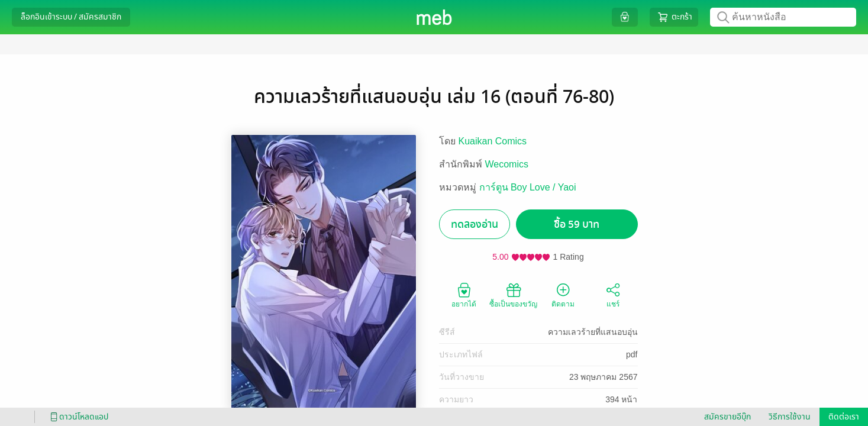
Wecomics (507, 164)
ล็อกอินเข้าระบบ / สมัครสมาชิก (71, 17)
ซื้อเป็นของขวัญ (513, 295)
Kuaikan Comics (493, 141)
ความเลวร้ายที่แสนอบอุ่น (593, 332)
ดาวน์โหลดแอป (78, 417)
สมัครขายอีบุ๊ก (727, 417)
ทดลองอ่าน (475, 225)
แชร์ (613, 295)
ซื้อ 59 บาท (577, 225)
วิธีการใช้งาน (790, 417)
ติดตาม (563, 295)
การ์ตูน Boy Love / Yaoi (528, 187)
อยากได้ (464, 295)
